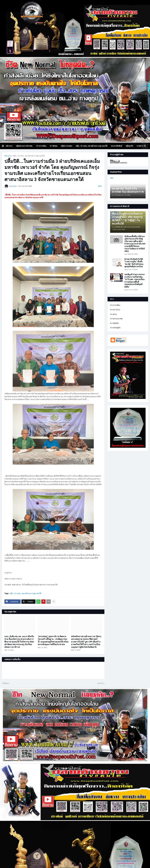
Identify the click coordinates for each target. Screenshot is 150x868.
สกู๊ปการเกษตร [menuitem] (67, 146)
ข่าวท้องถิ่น (114, 323)
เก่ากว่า (100, 683)
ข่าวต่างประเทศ (116, 319)
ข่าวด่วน (113, 314)
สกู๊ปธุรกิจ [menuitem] (129, 146)
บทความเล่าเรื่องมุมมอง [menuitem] (17, 152)
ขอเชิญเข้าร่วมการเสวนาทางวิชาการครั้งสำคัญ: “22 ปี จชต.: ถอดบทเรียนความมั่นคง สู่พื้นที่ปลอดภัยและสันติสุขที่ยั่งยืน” (135, 281)
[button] (4, 146)
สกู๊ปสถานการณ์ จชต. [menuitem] (24, 146)
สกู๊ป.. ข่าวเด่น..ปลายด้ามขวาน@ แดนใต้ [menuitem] (92, 146)
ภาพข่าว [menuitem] (140, 146)
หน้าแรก (8, 156)
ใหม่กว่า (6, 683)
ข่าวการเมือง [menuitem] (41, 146)
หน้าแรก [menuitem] (9, 146)
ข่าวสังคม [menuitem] (54, 146)
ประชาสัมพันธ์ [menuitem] (116, 146)
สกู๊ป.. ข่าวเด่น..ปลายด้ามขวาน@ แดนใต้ (29, 156)
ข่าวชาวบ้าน (115, 310)
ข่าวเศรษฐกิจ (115, 328)
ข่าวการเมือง (115, 305)
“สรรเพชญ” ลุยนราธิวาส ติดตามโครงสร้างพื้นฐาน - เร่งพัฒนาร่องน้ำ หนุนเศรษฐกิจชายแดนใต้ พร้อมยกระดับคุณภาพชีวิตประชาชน (53, 640)
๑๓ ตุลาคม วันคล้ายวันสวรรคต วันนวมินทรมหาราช (128, 190)
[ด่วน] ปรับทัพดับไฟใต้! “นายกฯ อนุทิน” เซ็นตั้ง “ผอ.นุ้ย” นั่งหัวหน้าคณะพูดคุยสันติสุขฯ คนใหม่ (134, 263)
